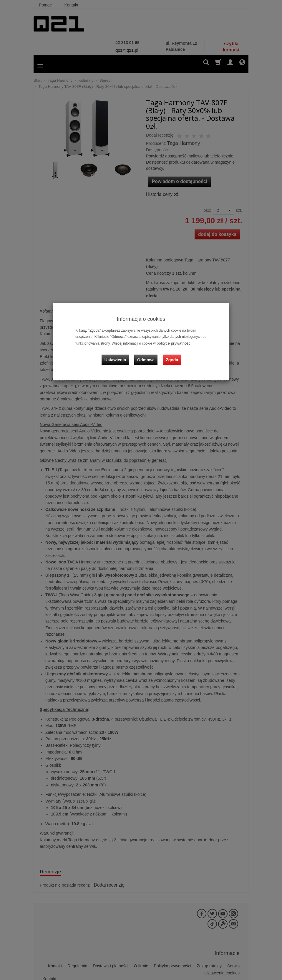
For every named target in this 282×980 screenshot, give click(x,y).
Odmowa (147, 356)
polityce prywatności (172, 343)
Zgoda (171, 356)
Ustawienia (119, 356)
